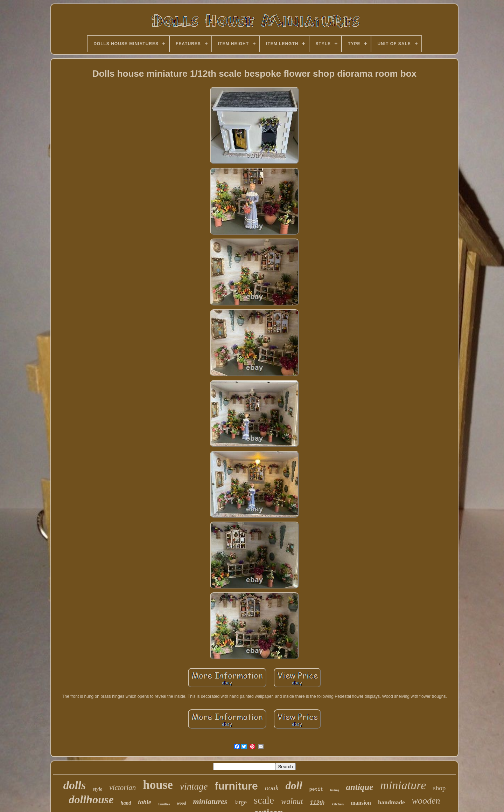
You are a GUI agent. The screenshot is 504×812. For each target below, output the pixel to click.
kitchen (338, 804)
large (240, 802)
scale (264, 800)
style (98, 789)
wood (182, 803)
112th (317, 803)
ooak (272, 788)
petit (316, 789)
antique (360, 787)
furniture (236, 786)
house (158, 785)
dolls (75, 785)
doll (294, 786)
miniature (403, 785)
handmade (391, 802)
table (145, 802)
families (164, 804)
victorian (122, 787)
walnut (292, 801)
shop (439, 788)
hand (126, 803)
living (335, 790)
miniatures (210, 801)
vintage (194, 786)
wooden (426, 801)
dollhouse (91, 799)
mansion (361, 803)
